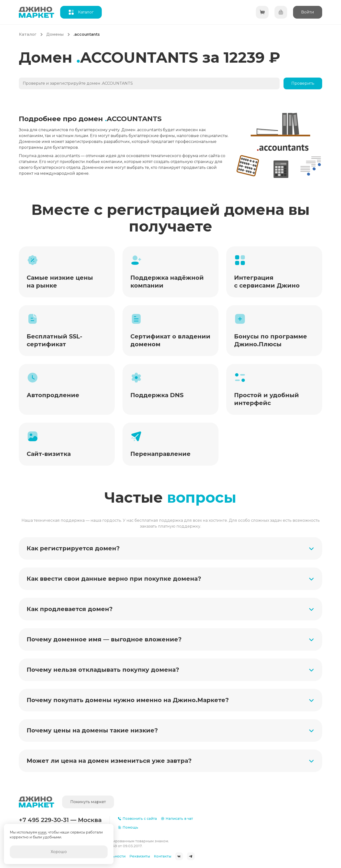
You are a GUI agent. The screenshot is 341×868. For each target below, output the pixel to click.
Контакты (163, 856)
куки (42, 832)
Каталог (28, 34)
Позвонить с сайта (137, 819)
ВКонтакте (179, 856)
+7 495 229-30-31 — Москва (60, 820)
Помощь (128, 827)
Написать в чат (177, 819)
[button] (170, 548)
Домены (55, 34)
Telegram (191, 856)
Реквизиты (140, 856)
